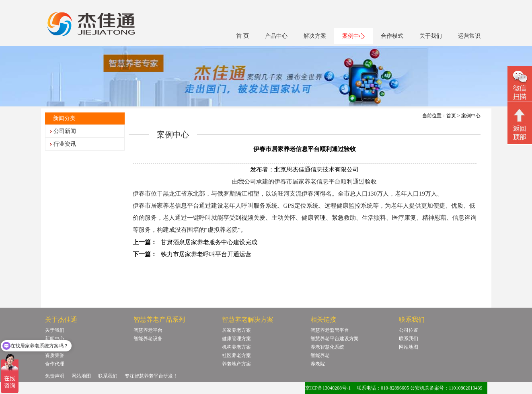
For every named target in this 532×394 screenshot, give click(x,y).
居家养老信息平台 (175, 206)
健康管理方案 (236, 339)
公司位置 (409, 330)
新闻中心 (55, 339)
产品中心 (276, 36)
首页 (451, 116)
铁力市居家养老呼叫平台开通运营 (206, 254)
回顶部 (520, 124)
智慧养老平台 (148, 330)
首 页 (242, 36)
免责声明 (55, 376)
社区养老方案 (236, 355)
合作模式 (392, 36)
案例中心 (353, 36)
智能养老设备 (148, 339)
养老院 (318, 364)
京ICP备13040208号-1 (328, 388)
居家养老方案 (236, 330)
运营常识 (469, 36)
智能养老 (320, 355)
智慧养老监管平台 (330, 330)
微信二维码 (520, 85)
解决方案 (315, 36)
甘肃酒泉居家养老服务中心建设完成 (209, 242)
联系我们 (409, 339)
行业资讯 (65, 144)
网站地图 (409, 347)
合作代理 (55, 364)
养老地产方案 (236, 364)
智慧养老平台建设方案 (335, 339)
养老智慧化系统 (327, 347)
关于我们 (431, 36)
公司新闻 (65, 131)
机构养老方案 (236, 347)
